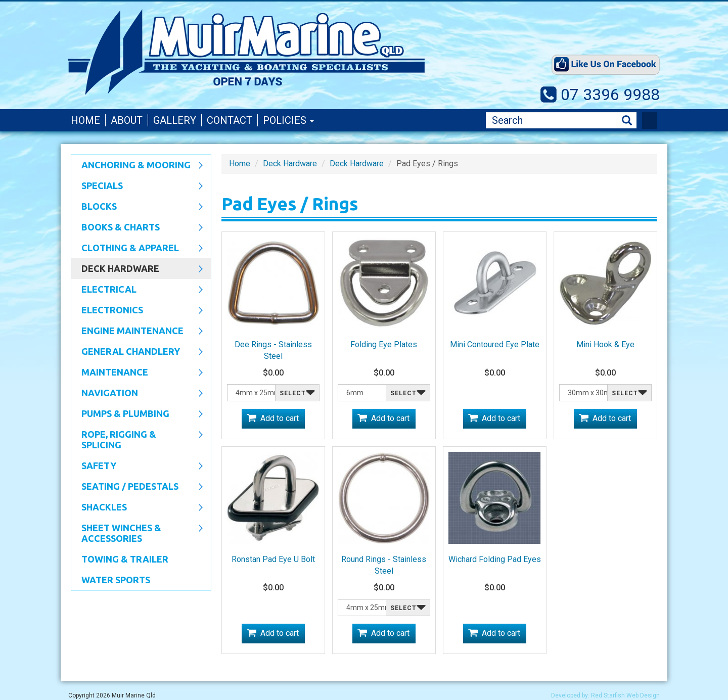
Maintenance (137, 373)
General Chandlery (137, 352)
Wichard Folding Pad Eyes (495, 559)
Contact (230, 120)
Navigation (137, 394)
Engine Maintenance (137, 332)
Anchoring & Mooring (137, 166)
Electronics (137, 311)
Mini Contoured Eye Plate (495, 344)
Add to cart (280, 418)
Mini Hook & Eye (605, 344)
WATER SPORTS (116, 580)
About (127, 120)
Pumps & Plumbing (137, 414)
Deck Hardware (137, 269)
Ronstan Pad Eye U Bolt (273, 559)
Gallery (175, 120)
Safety (137, 466)
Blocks (137, 207)
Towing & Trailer (125, 559)
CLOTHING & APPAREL (137, 249)
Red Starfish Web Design (625, 695)
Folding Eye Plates (384, 344)
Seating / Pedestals (137, 487)
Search (627, 121)
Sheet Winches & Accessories (137, 533)
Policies (288, 120)
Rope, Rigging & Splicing (137, 439)
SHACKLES (137, 508)
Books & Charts (137, 228)
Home (85, 120)
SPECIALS (137, 186)
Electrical (137, 290)
